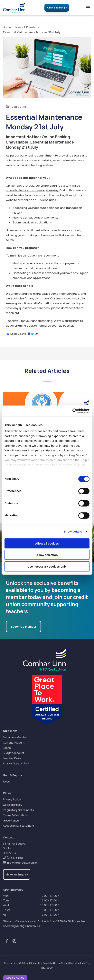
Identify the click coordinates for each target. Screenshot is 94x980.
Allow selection (47, 555)
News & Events (26, 27)
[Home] (13, 8)
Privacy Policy (12, 799)
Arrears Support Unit (16, 763)
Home (7, 27)
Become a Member (15, 737)
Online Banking (56, 8)
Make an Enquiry (17, 874)
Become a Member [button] (24, 627)
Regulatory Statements (18, 810)
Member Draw (12, 758)
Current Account (14, 742)
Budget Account (14, 753)
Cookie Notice (15, 978)
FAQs (6, 781)
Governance (11, 820)
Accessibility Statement (19, 826)
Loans (7, 748)
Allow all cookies (47, 543)
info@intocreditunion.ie (22, 863)
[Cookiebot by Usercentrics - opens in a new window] (72, 411)
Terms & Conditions (16, 815)
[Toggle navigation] (88, 8)
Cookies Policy (13, 805)
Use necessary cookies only (47, 566)
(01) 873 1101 (15, 858)
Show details (73, 531)
